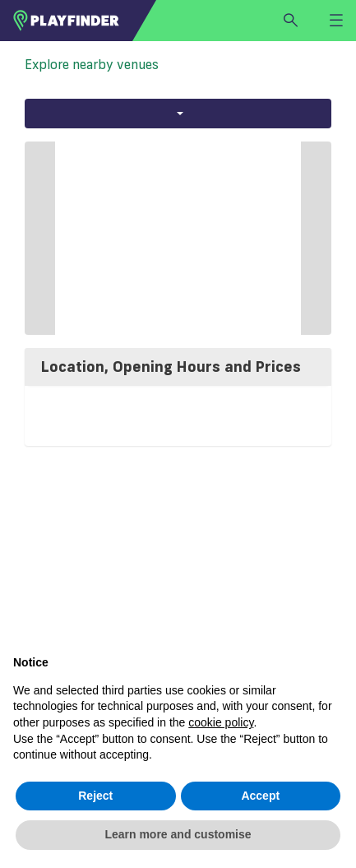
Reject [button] (95, 796)
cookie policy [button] (221, 722)
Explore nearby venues (92, 64)
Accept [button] (260, 796)
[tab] (178, 367)
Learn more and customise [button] (178, 834)
